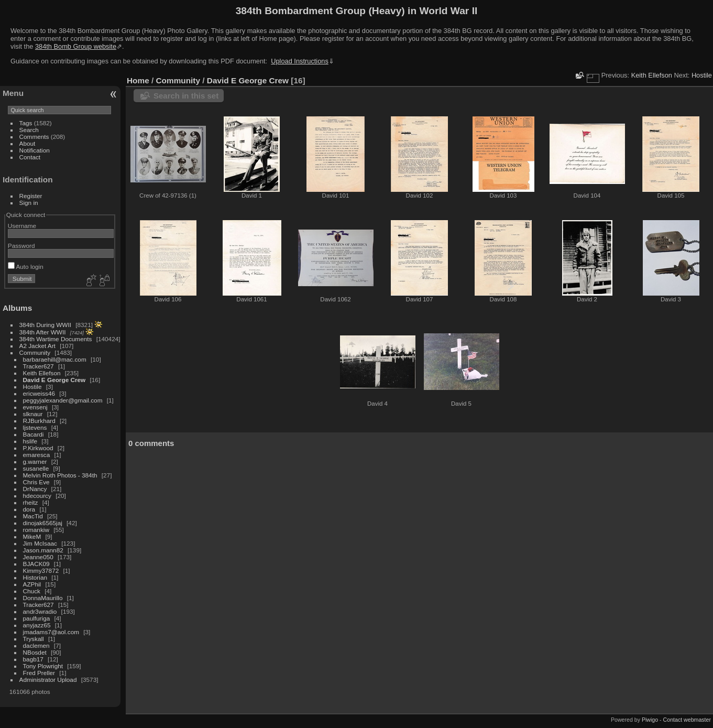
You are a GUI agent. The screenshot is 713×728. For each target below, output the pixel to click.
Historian (35, 577)
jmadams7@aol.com (51, 632)
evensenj (35, 407)
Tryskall (34, 639)
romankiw (36, 530)
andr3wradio (40, 611)
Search (29, 130)
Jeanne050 (38, 557)
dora (29, 509)
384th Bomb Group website (76, 46)
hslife (30, 441)
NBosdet (35, 652)
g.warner (35, 461)
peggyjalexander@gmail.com (63, 400)
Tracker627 (39, 366)
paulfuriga (37, 618)
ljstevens (35, 427)
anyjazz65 (37, 625)
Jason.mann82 (43, 550)
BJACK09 (36, 564)
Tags (26, 123)
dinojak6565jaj (43, 523)
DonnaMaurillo (43, 598)
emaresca (37, 455)
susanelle (36, 468)
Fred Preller (39, 673)
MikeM (32, 536)
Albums (17, 308)
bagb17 (33, 659)
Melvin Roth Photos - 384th (60, 475)
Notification (35, 150)
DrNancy (35, 489)
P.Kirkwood (38, 448)
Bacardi (34, 434)
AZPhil (32, 584)
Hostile (32, 387)
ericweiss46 (39, 393)
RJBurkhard (39, 421)
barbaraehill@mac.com (55, 359)
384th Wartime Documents (56, 339)
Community (35, 352)
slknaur (33, 414)
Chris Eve (36, 482)
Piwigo (650, 720)
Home (138, 80)
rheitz (31, 502)
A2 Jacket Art (37, 346)
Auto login (26, 267)
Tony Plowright (43, 666)
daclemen (36, 645)
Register (31, 196)
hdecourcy (37, 496)
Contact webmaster (687, 720)
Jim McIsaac (40, 543)
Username (22, 226)
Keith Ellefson (42, 373)
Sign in (29, 203)
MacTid (33, 516)
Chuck (32, 591)
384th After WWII (43, 332)
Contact (30, 157)
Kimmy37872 (41, 571)
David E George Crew (54, 380)
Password (21, 246)
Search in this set (186, 96)
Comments (34, 137)
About (28, 143)
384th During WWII (45, 325)
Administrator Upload (48, 680)
